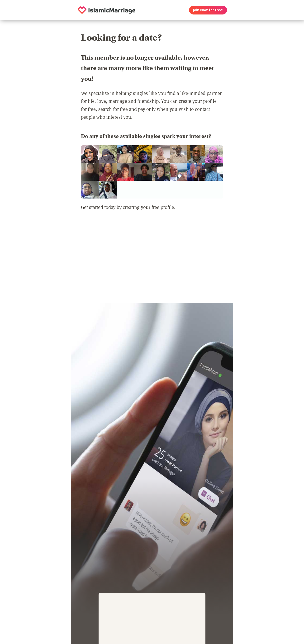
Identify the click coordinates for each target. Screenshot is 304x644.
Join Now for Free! (208, 10)
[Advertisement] (152, 260)
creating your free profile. (149, 207)
